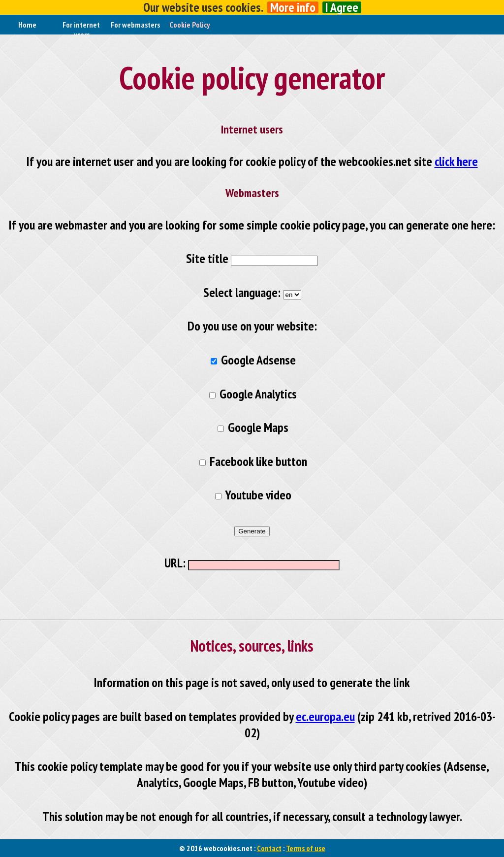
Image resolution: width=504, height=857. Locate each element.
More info (293, 7)
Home (27, 25)
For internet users (81, 30)
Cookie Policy (189, 25)
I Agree (342, 7)
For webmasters (135, 25)
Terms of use (306, 848)
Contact (269, 848)
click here (456, 161)
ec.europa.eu (325, 716)
